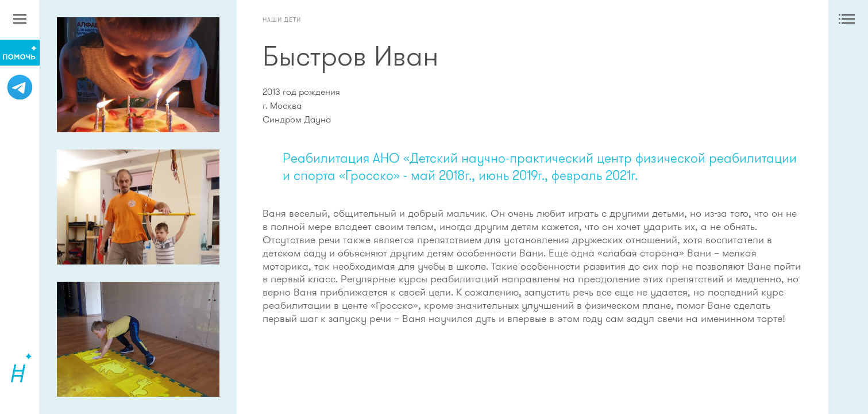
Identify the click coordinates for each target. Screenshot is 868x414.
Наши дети (282, 20)
